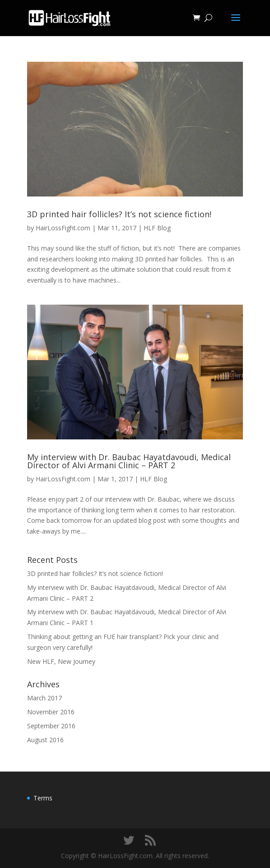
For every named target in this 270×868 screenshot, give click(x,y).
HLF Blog (157, 228)
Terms (43, 798)
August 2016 (45, 740)
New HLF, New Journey (61, 661)
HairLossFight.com (63, 228)
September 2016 (51, 726)
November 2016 (51, 712)
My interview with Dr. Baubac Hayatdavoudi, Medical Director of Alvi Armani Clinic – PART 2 (129, 461)
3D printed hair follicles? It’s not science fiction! (119, 214)
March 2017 (44, 698)
